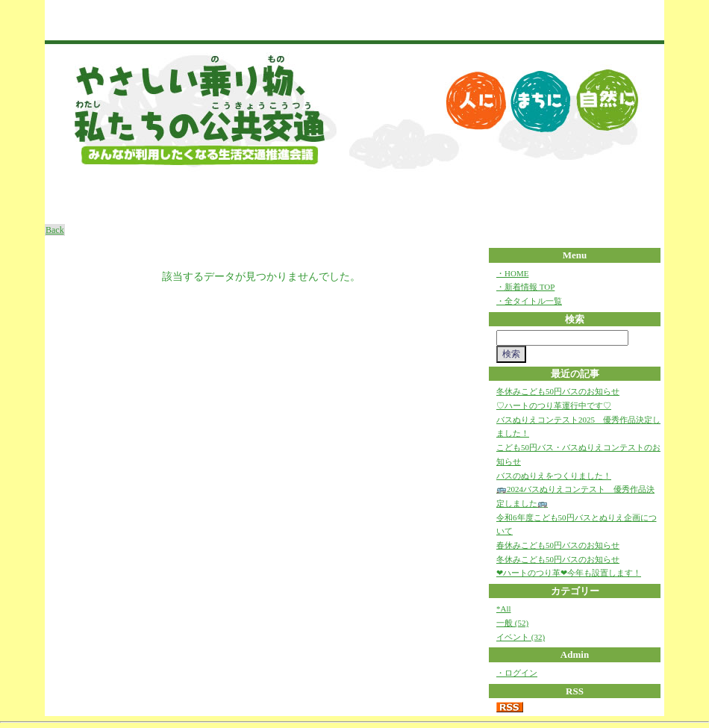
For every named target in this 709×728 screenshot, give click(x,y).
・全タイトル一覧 (529, 301)
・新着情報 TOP (525, 287)
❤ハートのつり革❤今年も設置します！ (569, 573)
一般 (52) (512, 623)
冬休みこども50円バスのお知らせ (558, 391)
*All (504, 609)
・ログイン (517, 673)
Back (55, 230)
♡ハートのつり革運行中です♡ (554, 405)
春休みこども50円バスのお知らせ (558, 545)
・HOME (512, 273)
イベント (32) (521, 637)
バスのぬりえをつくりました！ (554, 476)
